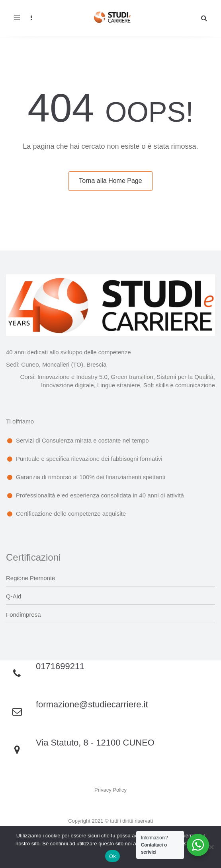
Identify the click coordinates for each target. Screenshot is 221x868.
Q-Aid (14, 596)
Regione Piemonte (30, 578)
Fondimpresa (23, 615)
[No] (211, 847)
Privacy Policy (110, 790)
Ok (112, 856)
